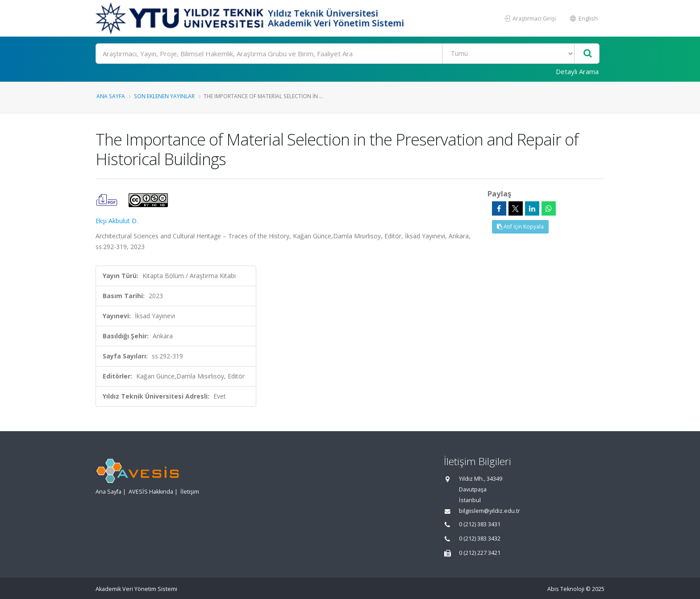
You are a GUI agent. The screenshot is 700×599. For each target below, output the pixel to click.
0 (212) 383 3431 (480, 524)
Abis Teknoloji (566, 589)
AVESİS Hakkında (151, 492)
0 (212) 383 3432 (480, 539)
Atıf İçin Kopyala (520, 227)
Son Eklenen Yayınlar (164, 96)
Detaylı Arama (577, 71)
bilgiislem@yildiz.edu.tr (490, 511)
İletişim (190, 492)
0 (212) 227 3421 (480, 553)
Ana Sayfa (111, 96)
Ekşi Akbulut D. (117, 221)
